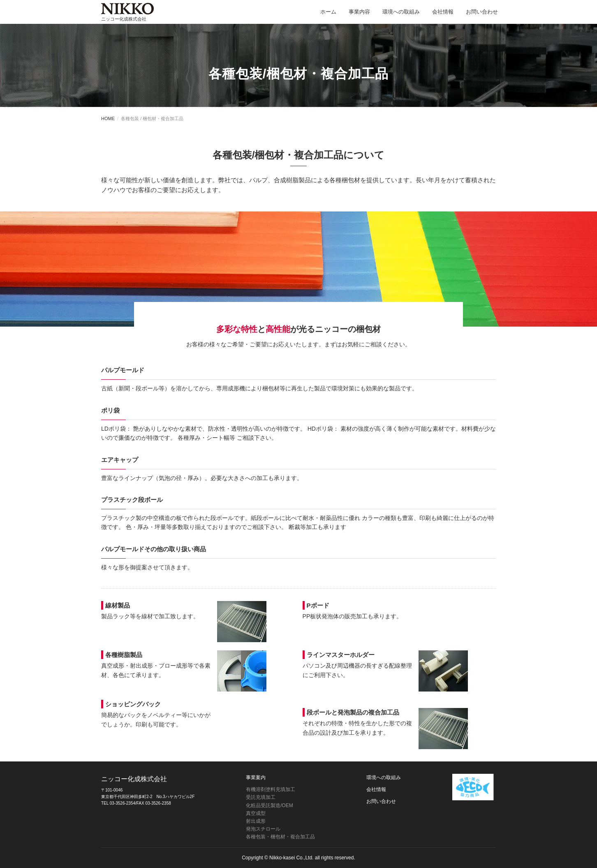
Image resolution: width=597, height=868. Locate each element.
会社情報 (443, 16)
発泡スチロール (263, 829)
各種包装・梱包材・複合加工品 (280, 837)
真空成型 (256, 813)
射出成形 (256, 821)
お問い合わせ (482, 16)
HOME (108, 118)
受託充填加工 (261, 797)
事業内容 (359, 16)
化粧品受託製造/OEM (270, 805)
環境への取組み (401, 16)
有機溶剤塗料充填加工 (271, 789)
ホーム (328, 16)
